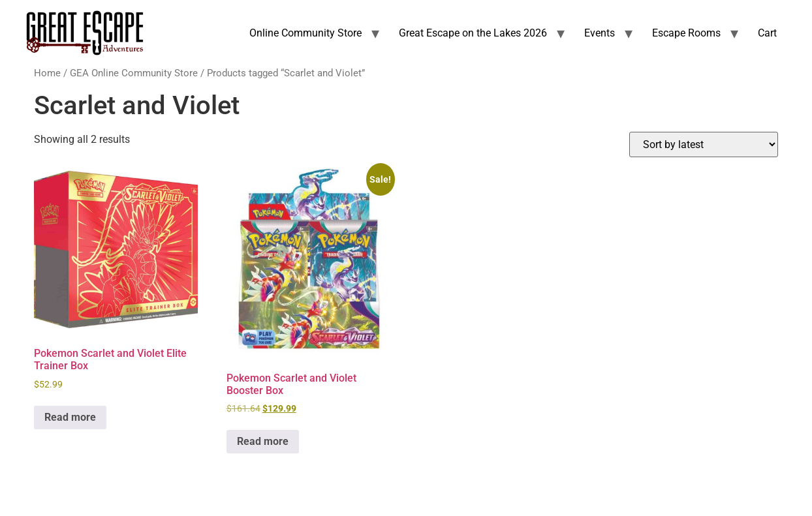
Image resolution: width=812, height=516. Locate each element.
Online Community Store (305, 33)
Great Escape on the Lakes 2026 (473, 33)
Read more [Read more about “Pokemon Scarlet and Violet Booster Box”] (263, 441)
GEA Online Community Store (134, 73)
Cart (767, 33)
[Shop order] (704, 144)
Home (47, 73)
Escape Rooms (686, 33)
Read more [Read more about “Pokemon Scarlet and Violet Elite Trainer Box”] (70, 417)
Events (600, 33)
